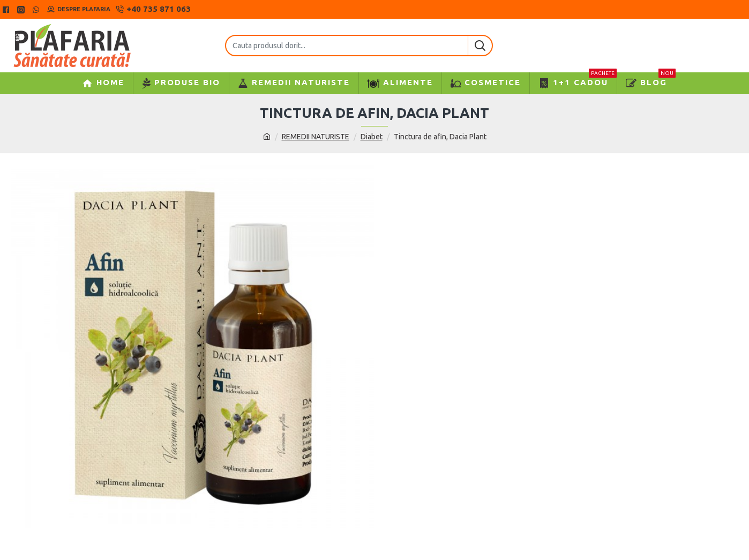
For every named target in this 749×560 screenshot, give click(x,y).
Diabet (372, 137)
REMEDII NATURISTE (316, 137)
